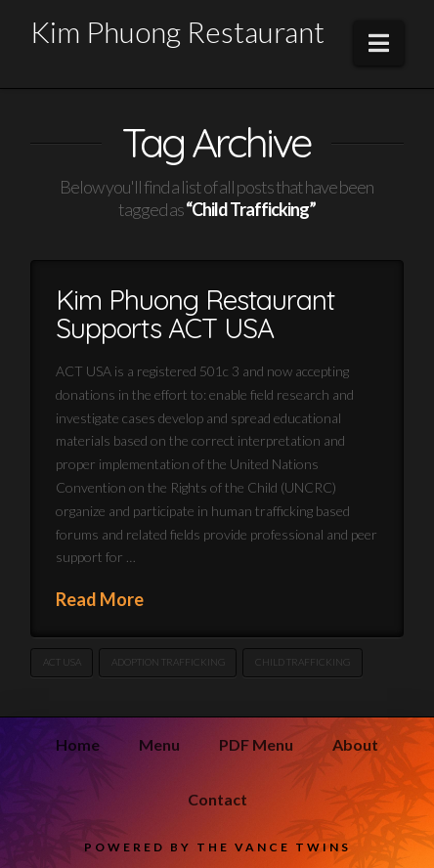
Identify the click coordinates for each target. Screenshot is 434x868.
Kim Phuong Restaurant (177, 31)
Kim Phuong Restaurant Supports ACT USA (195, 314)
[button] (379, 43)
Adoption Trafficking (168, 662)
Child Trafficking (303, 662)
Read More (100, 599)
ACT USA (62, 662)
